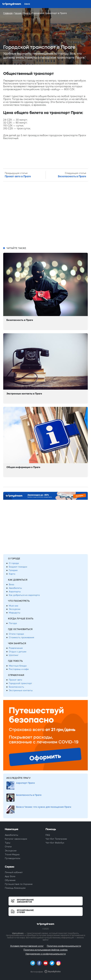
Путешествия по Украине (19, 884)
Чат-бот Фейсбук (55, 843)
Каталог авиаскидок (16, 839)
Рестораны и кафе (19, 669)
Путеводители (12, 858)
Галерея (13, 570)
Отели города (16, 634)
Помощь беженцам (15, 888)
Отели (8, 847)
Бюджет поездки (18, 567)
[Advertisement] (45, 214)
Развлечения (16, 648)
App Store (10, 876)
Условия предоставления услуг (27, 946)
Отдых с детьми (18, 652)
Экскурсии (15, 609)
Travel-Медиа (12, 855)
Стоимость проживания (21, 637)
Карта (12, 574)
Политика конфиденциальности (64, 946)
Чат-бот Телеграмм (56, 839)
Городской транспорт (20, 683)
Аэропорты (15, 592)
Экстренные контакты (21, 690)
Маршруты (15, 613)
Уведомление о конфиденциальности (46, 954)
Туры (8, 843)
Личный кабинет (14, 872)
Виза (11, 585)
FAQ (48, 835)
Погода (13, 623)
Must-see (14, 606)
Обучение (10, 880)
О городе (14, 563)
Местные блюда (18, 666)
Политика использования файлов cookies (45, 950)
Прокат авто (15, 680)
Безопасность (16, 687)
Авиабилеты (15, 588)
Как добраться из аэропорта (24, 595)
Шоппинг (14, 655)
